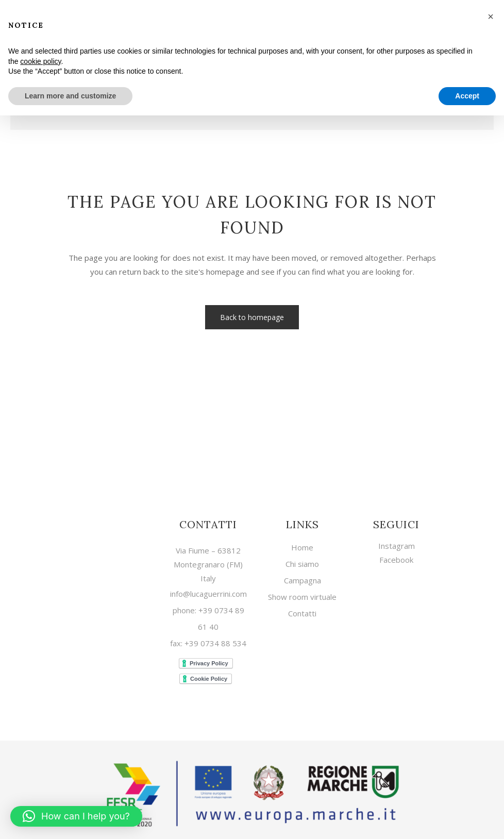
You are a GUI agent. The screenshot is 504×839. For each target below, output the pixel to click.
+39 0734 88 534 (214, 642)
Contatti (302, 612)
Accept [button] (467, 96)
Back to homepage (252, 317)
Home (302, 546)
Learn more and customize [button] (70, 96)
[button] (76, 816)
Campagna (303, 579)
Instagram (397, 544)
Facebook (396, 558)
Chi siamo (302, 563)
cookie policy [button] (40, 61)
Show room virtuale (302, 595)
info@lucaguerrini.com (208, 592)
